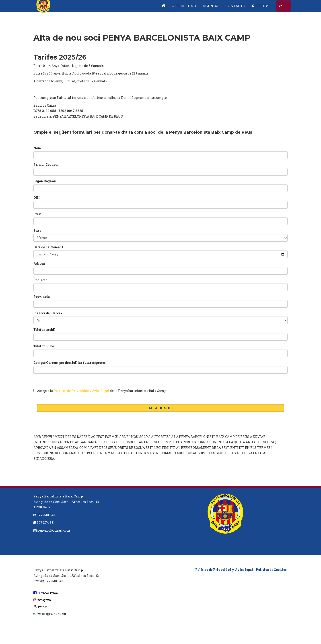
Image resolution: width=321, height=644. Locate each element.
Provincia (42, 297)
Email (38, 214)
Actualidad (184, 9)
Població (40, 280)
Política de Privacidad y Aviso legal (81, 391)
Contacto (235, 9)
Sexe (37, 231)
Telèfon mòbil (44, 330)
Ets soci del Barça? (48, 313)
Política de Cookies (271, 570)
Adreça (39, 264)
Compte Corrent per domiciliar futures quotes (69, 363)
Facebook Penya (46, 593)
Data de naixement (48, 247)
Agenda (211, 9)
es (281, 9)
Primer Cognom (46, 165)
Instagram (42, 600)
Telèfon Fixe (44, 346)
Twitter (40, 607)
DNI (37, 198)
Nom (37, 148)
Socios (261, 9)
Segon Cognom (45, 181)
